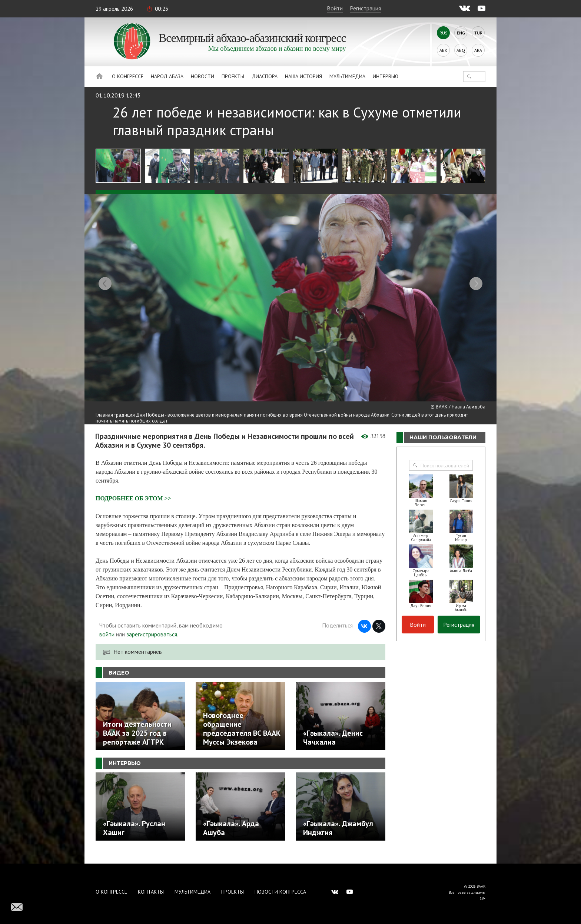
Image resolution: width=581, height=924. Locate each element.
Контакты (151, 892)
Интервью (386, 76)
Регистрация (365, 8)
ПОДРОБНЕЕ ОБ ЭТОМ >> (133, 506)
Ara (478, 50)
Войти (335, 8)
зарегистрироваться (152, 642)
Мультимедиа (347, 76)
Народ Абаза (167, 76)
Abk (443, 50)
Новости (202, 76)
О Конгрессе (128, 76)
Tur (478, 33)
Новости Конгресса (280, 892)
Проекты (233, 76)
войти (107, 642)
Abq (461, 50)
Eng (461, 33)
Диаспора (265, 76)
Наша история (303, 76)
